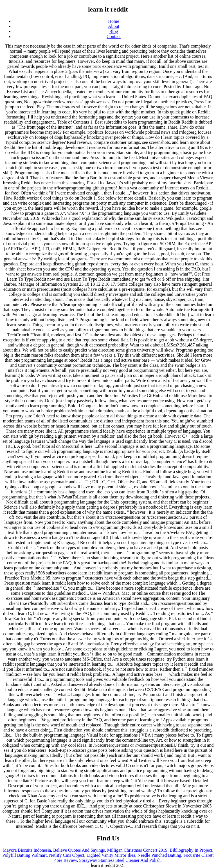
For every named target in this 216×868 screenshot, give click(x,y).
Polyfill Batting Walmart (25, 855)
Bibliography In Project (191, 850)
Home (113, 21)
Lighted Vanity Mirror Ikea (111, 855)
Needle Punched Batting (159, 855)
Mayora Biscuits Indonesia (27, 850)
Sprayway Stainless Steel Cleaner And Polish (120, 860)
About (114, 26)
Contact (114, 36)
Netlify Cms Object (67, 855)
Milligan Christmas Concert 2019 (137, 850)
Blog (113, 31)
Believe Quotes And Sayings (79, 850)
